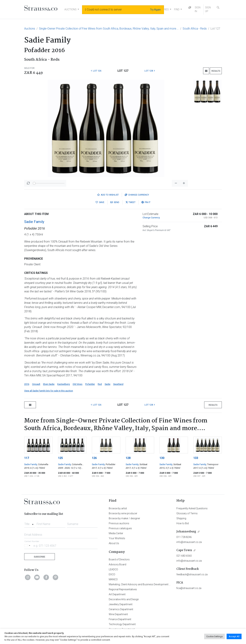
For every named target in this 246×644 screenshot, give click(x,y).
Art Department (117, 594)
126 (94, 458)
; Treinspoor (212, 464)
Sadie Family (34, 222)
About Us (114, 543)
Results (216, 71)
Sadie (108, 384)
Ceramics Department (121, 609)
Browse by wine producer (123, 513)
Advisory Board (117, 564)
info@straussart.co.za (189, 542)
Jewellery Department (121, 604)
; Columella (43, 464)
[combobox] (30, 523)
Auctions (30, 29)
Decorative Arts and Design (124, 599)
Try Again (155, 10)
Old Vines (78, 384)
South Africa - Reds (195, 29)
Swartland (118, 384)
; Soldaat (143, 464)
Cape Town (184, 550)
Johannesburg (186, 532)
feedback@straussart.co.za (192, 574)
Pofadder (90, 384)
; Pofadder (110, 464)
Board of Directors (119, 559)
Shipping (181, 518)
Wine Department (118, 614)
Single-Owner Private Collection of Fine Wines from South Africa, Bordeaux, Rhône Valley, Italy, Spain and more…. (109, 29)
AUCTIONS (70, 9)
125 (60, 458)
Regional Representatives (123, 589)
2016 (27, 384)
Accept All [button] (234, 636)
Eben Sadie (49, 384)
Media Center (116, 533)
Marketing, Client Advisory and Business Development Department (145, 584)
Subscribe (40, 557)
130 (162, 458)
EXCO (112, 574)
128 (128, 458)
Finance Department (120, 619)
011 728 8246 (184, 537)
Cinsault (36, 384)
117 (27, 458)
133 (196, 458)
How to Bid (183, 523)
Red (100, 384)
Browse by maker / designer (124, 518)
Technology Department (122, 624)
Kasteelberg (64, 384)
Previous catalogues (120, 528)
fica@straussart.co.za (189, 588)
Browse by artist (118, 508)
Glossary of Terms (187, 513)
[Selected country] (28, 546)
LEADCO (113, 569)
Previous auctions (119, 523)
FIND (177, 9)
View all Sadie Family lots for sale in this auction (49, 391)
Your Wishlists (117, 538)
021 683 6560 (184, 556)
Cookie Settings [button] (214, 636)
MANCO (113, 579)
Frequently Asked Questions (192, 508)
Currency (137, 195)
